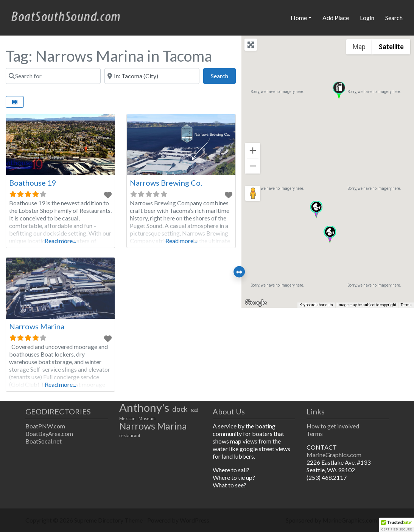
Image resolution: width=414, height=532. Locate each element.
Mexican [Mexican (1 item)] (127, 418)
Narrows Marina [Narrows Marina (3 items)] (153, 426)
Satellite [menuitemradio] (391, 47)
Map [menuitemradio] (359, 47)
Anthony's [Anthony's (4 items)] (144, 408)
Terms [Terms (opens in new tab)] (406, 305)
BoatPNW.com (45, 426)
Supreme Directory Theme (109, 520)
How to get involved (333, 426)
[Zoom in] (253, 150)
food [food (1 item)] (195, 410)
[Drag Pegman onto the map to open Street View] (253, 193)
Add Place (336, 18)
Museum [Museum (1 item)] (147, 418)
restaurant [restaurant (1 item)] (130, 435)
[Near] (152, 76)
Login (367, 18)
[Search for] (53, 76)
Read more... (60, 241)
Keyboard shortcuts (316, 305)
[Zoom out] (253, 166)
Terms (315, 434)
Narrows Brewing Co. (166, 183)
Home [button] (299, 18)
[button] (339, 91)
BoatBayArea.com (49, 434)
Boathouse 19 (33, 183)
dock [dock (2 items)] (180, 409)
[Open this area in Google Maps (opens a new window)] (256, 303)
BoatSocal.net (44, 441)
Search (394, 18)
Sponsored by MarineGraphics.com (332, 520)
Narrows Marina (37, 326)
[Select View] (15, 102)
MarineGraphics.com (334, 455)
